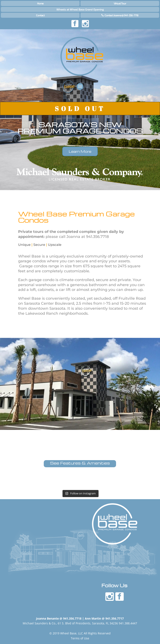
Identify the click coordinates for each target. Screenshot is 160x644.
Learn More (80, 151)
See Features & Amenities (80, 463)
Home (40, 3)
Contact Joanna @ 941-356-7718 (121, 15)
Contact (40, 15)
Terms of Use (80, 638)
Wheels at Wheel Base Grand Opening (80, 9)
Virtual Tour (120, 3)
